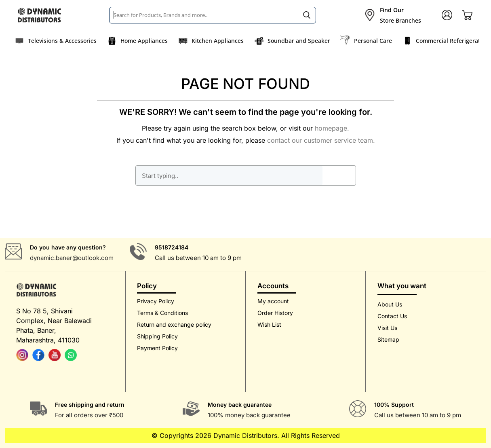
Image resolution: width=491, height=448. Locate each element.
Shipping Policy (157, 336)
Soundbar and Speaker (299, 41)
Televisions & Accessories (62, 41)
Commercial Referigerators (452, 41)
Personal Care (373, 41)
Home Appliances (144, 41)
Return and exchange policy (174, 324)
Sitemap (388, 339)
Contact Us (392, 316)
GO (339, 175)
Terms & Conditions (162, 313)
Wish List (269, 324)
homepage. (332, 128)
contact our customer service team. (321, 140)
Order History (275, 313)
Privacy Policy (156, 301)
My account (273, 301)
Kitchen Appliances (218, 41)
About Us (390, 304)
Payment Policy (157, 348)
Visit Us (387, 328)
